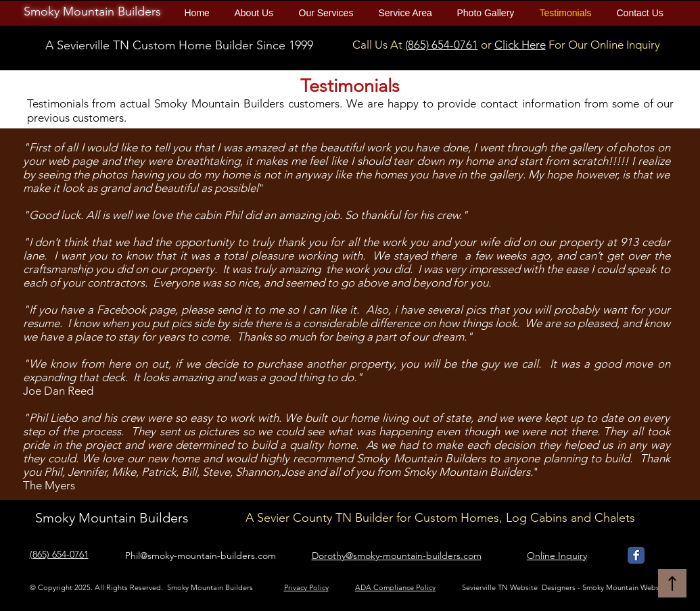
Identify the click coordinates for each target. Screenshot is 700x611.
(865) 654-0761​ (442, 45)
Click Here (520, 45)
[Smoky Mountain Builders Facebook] (636, 555)
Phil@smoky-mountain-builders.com (201, 556)
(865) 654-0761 (59, 554)
